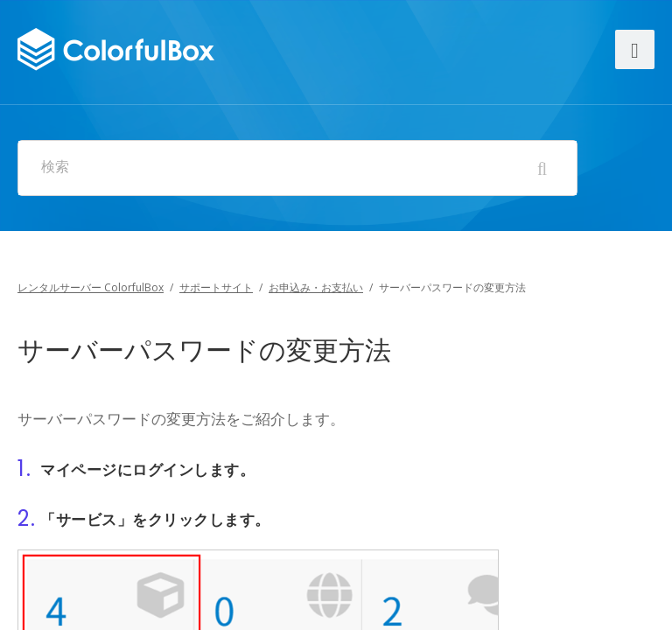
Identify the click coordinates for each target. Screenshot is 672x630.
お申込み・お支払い (316, 287)
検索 (55, 167)
